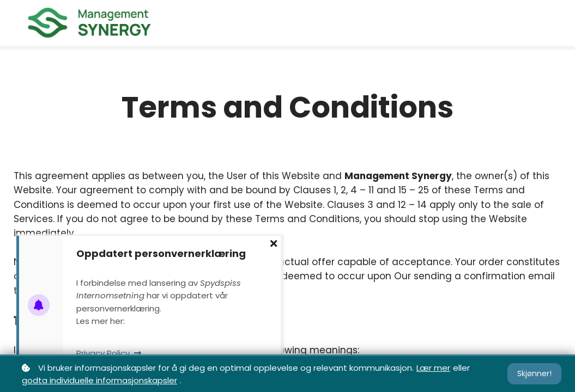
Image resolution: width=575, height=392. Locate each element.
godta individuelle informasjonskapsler (99, 380)
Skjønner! (534, 373)
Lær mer (433, 368)
